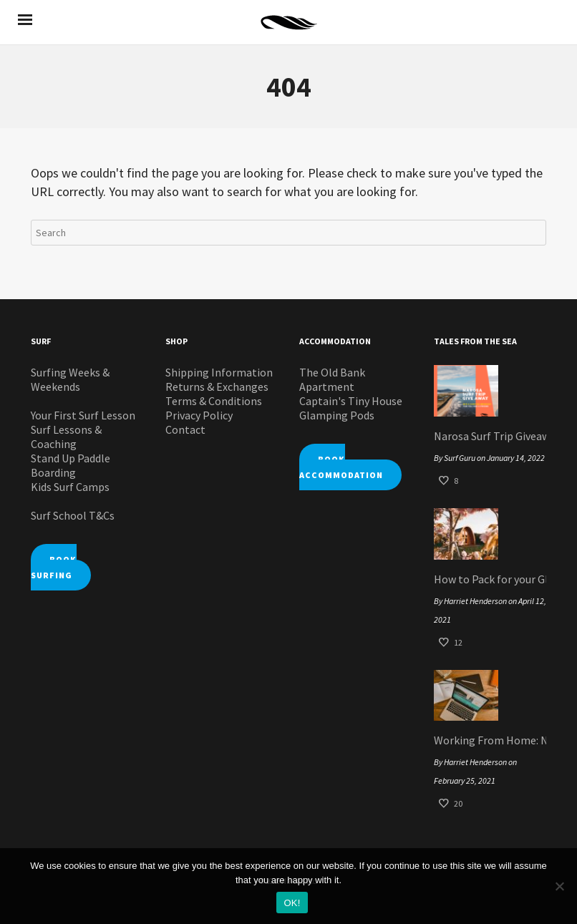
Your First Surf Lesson (83, 415)
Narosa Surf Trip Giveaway (490, 436)
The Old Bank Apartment (332, 379)
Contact (185, 429)
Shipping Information (219, 372)
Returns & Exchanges (217, 386)
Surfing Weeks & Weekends (70, 379)
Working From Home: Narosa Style (490, 740)
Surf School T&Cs (73, 515)
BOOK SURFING (54, 567)
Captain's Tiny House (351, 401)
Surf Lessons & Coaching (66, 437)
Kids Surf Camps (70, 487)
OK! (292, 903)
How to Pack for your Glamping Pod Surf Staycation (490, 579)
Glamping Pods (337, 415)
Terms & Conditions (214, 401)
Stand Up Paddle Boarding (71, 465)
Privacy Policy (199, 415)
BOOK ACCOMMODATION (341, 467)
